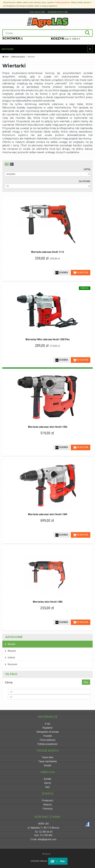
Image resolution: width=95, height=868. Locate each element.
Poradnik (48, 736)
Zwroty (48, 783)
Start (5, 57)
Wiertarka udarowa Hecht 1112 (47, 252)
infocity (48, 854)
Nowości (48, 805)
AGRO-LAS (44, 824)
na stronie (85, 181)
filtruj (86, 682)
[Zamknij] (91, 2)
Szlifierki (10, 658)
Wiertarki (10, 644)
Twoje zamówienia (47, 761)
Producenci (47, 800)
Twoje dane (47, 757)
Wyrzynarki (11, 664)
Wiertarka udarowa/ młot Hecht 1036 (48, 427)
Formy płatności (48, 740)
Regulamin (47, 728)
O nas (47, 724)
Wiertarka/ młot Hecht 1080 (48, 602)
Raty (47, 787)
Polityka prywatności (47, 744)
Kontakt (47, 765)
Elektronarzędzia (18, 57)
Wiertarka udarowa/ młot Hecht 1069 (48, 514)
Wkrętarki (10, 651)
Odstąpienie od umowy (48, 732)
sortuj (87, 169)
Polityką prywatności (63, 3)
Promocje (48, 809)
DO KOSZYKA (81, 273)
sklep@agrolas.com (47, 839)
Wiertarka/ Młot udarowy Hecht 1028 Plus (48, 339)
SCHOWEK (62, 273)
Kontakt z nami (47, 817)
